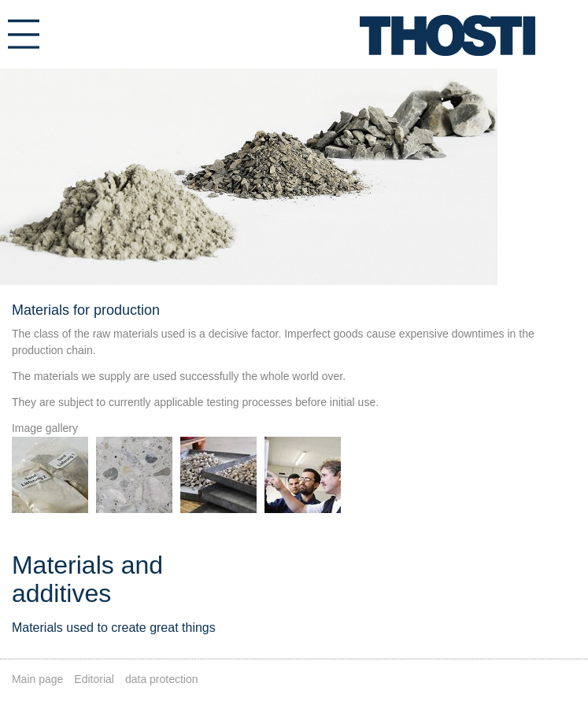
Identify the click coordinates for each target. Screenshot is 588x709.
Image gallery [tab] (45, 428)
